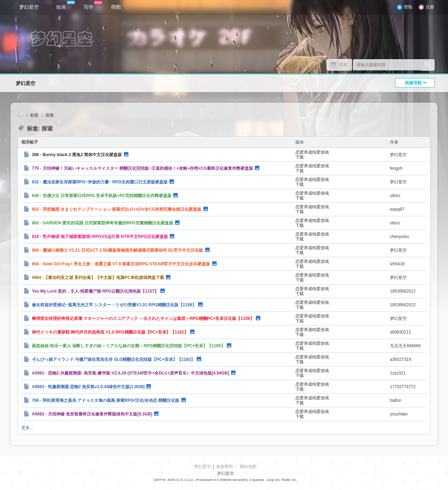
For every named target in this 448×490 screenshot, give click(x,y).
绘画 (66, 5)
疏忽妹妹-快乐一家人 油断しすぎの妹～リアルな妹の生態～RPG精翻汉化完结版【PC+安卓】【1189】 (128, 346)
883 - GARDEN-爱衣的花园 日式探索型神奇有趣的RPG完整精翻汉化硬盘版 (103, 223)
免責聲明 (224, 467)
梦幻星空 (29, 7)
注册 (430, 7)
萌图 (116, 7)
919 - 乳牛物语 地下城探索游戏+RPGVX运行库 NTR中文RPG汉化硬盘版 (100, 237)
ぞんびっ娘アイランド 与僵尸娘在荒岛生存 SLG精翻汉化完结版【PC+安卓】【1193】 (113, 359)
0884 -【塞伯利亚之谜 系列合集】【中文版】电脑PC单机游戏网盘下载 (98, 278)
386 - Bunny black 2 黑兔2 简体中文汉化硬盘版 (77, 155)
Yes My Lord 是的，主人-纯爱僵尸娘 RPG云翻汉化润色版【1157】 (95, 291)
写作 (93, 5)
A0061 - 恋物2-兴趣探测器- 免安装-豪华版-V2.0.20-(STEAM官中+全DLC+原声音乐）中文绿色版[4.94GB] (130, 373)
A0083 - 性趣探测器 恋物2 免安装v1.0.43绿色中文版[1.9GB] (88, 387)
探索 (50, 115)
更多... (27, 428)
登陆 (408, 7)
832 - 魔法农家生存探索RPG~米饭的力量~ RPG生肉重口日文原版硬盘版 (100, 182)
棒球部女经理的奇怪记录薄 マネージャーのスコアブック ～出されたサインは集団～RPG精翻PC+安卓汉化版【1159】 (143, 318)
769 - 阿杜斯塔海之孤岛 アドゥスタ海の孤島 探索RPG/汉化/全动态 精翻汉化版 (106, 400)
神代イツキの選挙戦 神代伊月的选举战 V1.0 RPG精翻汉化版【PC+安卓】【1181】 (110, 332)
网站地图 (248, 467)
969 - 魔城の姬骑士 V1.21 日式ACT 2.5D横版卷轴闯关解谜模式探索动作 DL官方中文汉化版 (117, 250)
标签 (34, 115)
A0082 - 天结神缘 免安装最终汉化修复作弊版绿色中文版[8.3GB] (92, 414)
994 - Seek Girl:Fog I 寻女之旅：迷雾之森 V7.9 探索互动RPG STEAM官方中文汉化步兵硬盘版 (121, 264)
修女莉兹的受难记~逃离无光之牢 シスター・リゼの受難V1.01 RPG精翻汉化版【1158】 (114, 305)
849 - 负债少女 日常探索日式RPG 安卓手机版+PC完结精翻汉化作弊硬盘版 (102, 196)
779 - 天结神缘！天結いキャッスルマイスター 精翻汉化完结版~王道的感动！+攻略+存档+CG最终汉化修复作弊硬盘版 (142, 168)
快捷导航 (413, 83)
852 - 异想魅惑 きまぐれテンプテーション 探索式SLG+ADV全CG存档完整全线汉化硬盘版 (117, 209)
